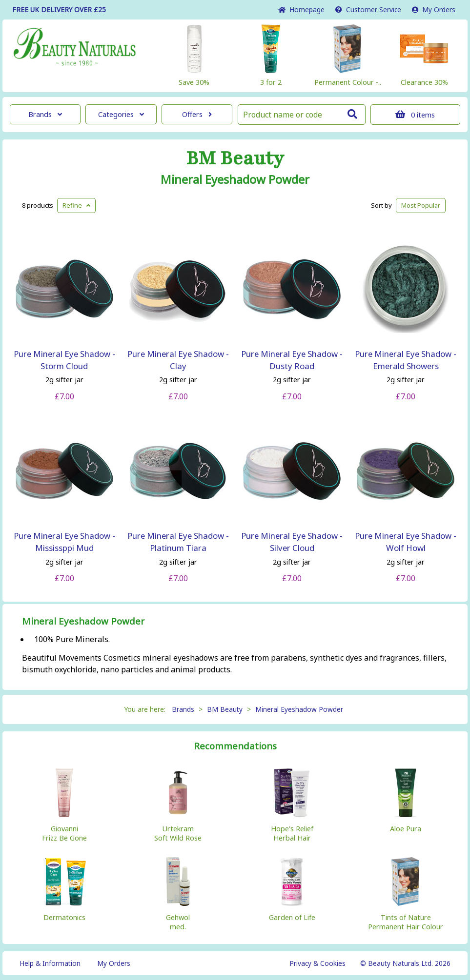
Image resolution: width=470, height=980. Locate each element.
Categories (121, 114)
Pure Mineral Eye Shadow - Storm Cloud (64, 360)
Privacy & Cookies (317, 963)
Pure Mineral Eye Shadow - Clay (178, 360)
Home (301, 10)
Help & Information (50, 963)
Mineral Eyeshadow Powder (235, 179)
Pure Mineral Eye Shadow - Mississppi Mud (64, 542)
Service (368, 10)
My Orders (434, 10)
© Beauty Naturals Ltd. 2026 (405, 963)
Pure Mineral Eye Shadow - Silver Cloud (292, 542)
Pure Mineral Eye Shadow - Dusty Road (292, 360)
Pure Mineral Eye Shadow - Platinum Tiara (178, 542)
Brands (45, 114)
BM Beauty (235, 158)
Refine (76, 205)
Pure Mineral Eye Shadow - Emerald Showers (406, 360)
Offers (197, 114)
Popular (421, 205)
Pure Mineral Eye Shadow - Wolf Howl (406, 542)
